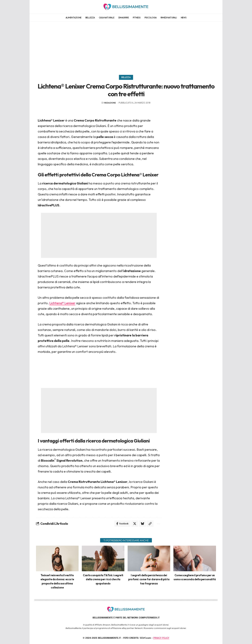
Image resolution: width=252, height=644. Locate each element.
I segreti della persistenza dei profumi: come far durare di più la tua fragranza (149, 579)
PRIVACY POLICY (161, 638)
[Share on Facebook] (122, 524)
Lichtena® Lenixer (62, 303)
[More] (158, 524)
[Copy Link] (150, 524)
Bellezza (126, 77)
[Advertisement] (126, 47)
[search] (213, 7)
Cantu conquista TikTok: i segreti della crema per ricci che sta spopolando (103, 579)
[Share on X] (135, 524)
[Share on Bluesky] (142, 524)
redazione (110, 103)
